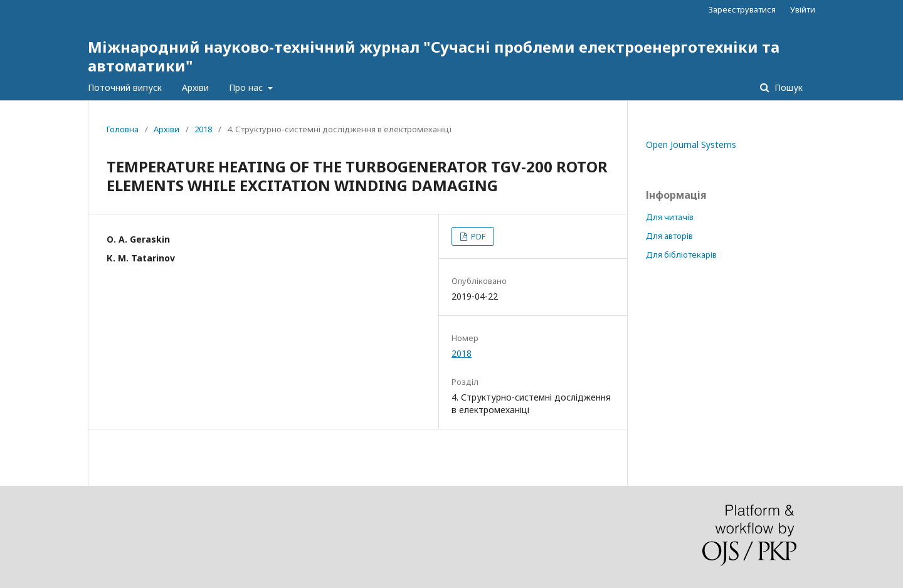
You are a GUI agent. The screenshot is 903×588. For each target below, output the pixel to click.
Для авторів (669, 236)
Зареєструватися (742, 9)
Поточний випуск (125, 87)
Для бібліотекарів (681, 255)
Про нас (247, 87)
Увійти (803, 9)
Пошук (787, 87)
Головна (123, 129)
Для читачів (670, 217)
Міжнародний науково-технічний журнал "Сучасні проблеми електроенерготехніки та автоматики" (434, 56)
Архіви (195, 87)
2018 (203, 129)
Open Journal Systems (691, 144)
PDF (477, 236)
